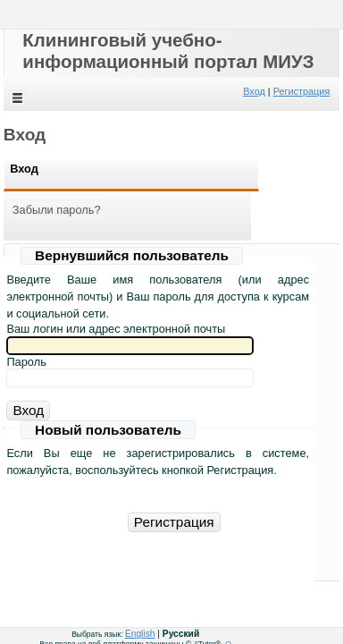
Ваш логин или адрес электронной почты (116, 329)
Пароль (26, 362)
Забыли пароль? (57, 210)
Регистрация (302, 91)
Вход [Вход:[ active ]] (24, 169)
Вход (254, 91)
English (140, 634)
